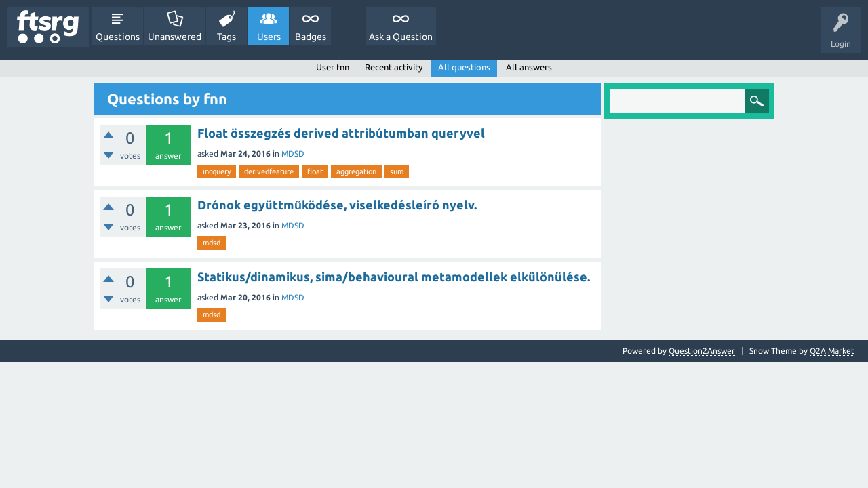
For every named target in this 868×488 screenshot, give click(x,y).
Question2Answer (702, 351)
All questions (464, 67)
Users (269, 37)
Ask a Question (401, 37)
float (315, 171)
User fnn (333, 67)
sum (397, 171)
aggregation (356, 171)
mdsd (212, 243)
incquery (217, 171)
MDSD (293, 154)
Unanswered (175, 37)
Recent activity (394, 67)
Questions (118, 37)
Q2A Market (832, 351)
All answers (529, 67)
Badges (311, 37)
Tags (226, 37)
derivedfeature (269, 171)
